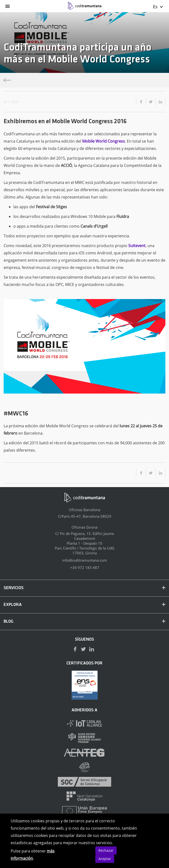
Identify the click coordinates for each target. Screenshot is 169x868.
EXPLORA (84, 605)
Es (158, 7)
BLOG (84, 622)
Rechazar (106, 850)
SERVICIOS (84, 588)
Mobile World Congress (104, 141)
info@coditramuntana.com (85, 560)
